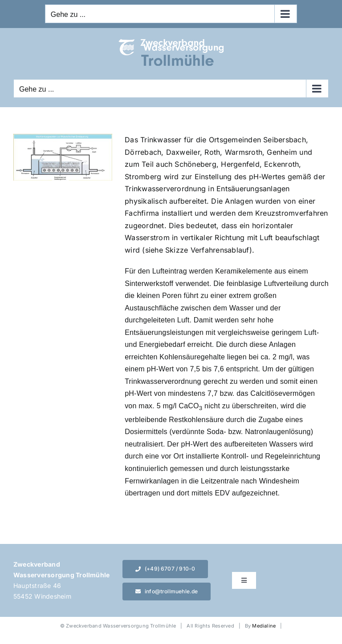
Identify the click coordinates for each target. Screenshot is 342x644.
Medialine (264, 626)
